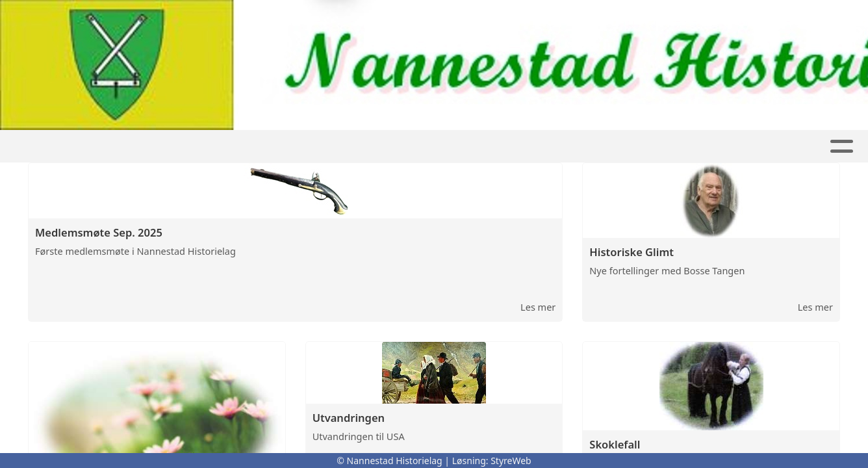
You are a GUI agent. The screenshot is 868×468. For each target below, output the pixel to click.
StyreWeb (511, 461)
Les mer (538, 307)
